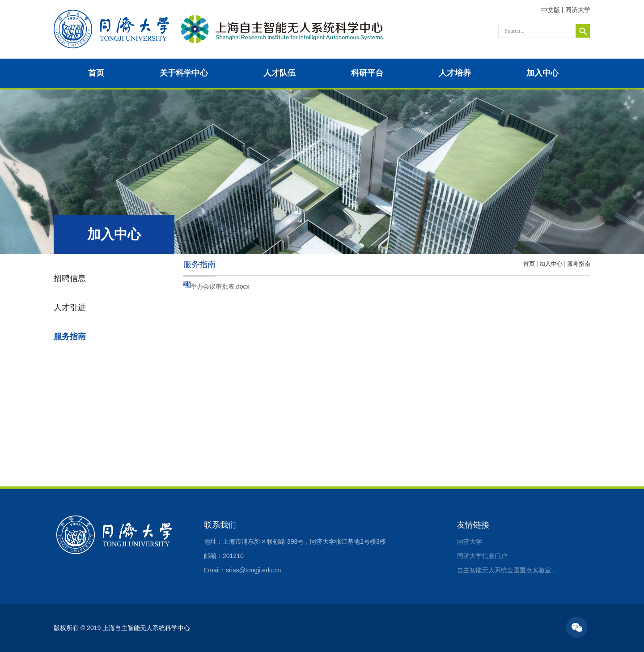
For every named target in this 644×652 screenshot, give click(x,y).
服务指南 (579, 264)
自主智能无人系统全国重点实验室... (507, 570)
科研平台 (367, 73)
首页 (96, 73)
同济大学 (578, 10)
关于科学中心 (184, 73)
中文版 (551, 10)
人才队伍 (280, 73)
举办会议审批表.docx (220, 286)
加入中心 (542, 73)
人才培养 (455, 73)
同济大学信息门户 (482, 556)
